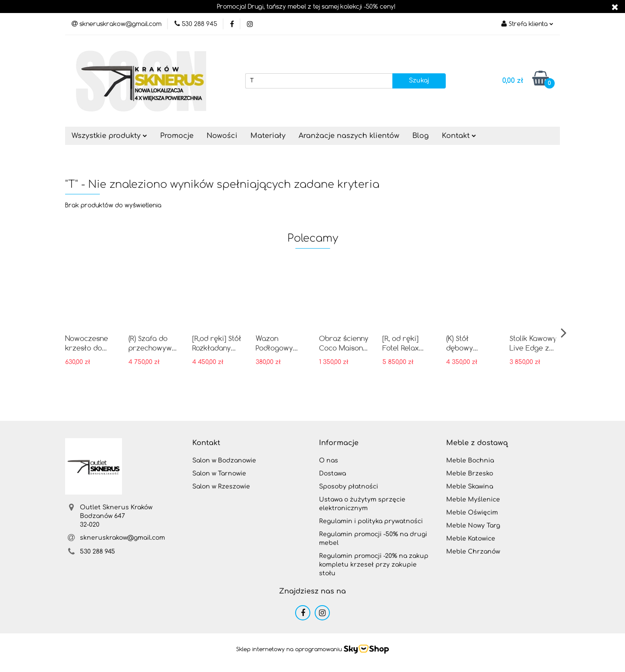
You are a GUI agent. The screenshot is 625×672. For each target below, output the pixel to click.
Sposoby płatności (349, 487)
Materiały (268, 136)
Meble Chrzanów (473, 552)
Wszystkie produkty (109, 136)
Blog (421, 136)
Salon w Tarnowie (219, 474)
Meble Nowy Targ (473, 526)
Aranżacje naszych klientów (349, 136)
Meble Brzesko (470, 474)
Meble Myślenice (473, 500)
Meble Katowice (471, 539)
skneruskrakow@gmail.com (122, 538)
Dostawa (332, 474)
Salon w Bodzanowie (224, 461)
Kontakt (459, 136)
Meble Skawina (470, 487)
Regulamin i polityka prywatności (371, 521)
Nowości (222, 136)
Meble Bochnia (470, 461)
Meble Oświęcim (472, 513)
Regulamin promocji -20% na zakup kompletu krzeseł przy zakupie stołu (374, 565)
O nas (329, 461)
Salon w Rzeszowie (221, 487)
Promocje (177, 136)
